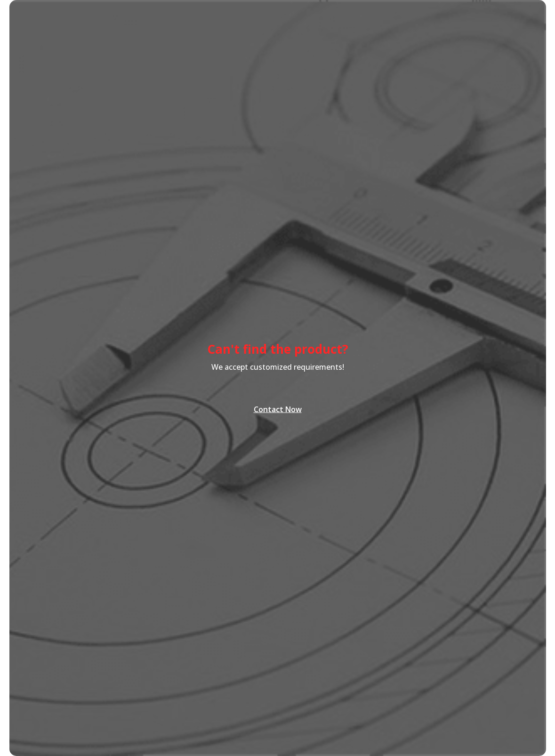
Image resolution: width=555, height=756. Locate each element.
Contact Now (278, 408)
